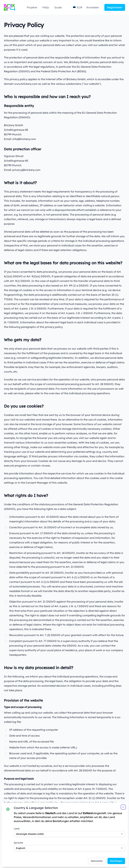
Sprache (23, 837)
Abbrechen (91, 856)
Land (21, 823)
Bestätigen (111, 856)
